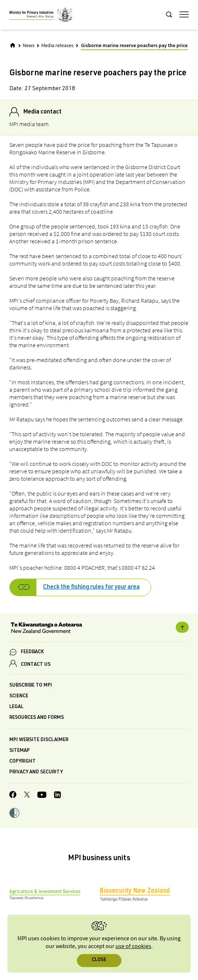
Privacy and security (36, 772)
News (29, 46)
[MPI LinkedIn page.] (57, 796)
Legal (16, 707)
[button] (14, 814)
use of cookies (133, 946)
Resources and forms (37, 718)
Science (19, 696)
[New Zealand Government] (99, 629)
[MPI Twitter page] (27, 796)
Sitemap (20, 751)
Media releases (57, 46)
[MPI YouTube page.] (42, 796)
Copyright (22, 762)
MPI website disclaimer (39, 740)
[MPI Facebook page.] (13, 796)
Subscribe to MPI (31, 686)
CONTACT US (36, 665)
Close (99, 960)
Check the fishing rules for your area (91, 588)
